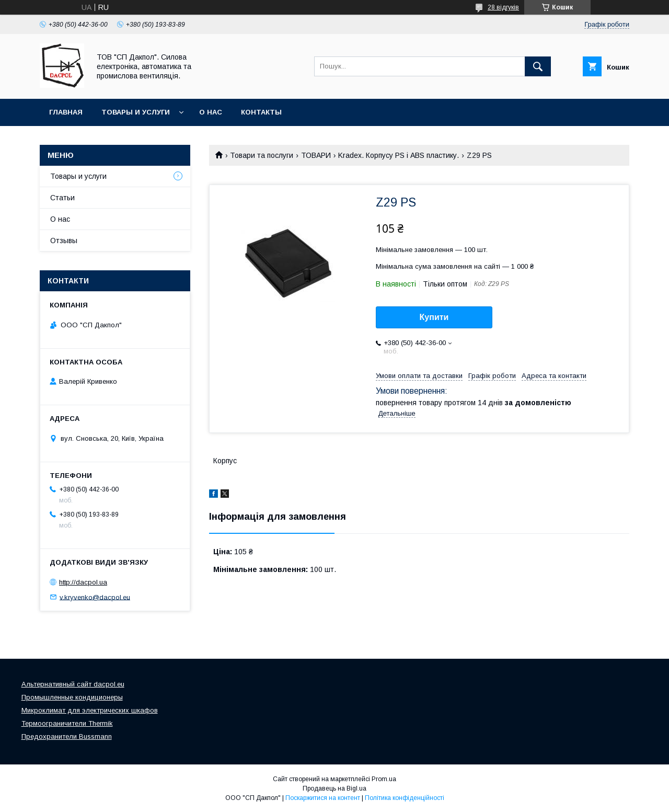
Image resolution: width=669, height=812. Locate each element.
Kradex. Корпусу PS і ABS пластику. (399, 155)
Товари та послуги (262, 155)
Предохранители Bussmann (67, 736)
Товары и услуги (136, 112)
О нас (211, 112)
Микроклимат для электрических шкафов (90, 710)
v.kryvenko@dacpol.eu (95, 597)
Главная (66, 112)
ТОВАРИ (316, 155)
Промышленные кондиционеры (72, 697)
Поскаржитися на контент (323, 798)
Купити (434, 317)
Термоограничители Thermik (67, 723)
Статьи (62, 198)
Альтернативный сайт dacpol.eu (73, 684)
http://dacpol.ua (83, 582)
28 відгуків (503, 7)
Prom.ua (384, 779)
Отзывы (64, 241)
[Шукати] (538, 66)
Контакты (261, 112)
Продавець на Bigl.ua (334, 788)
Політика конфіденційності (405, 798)
